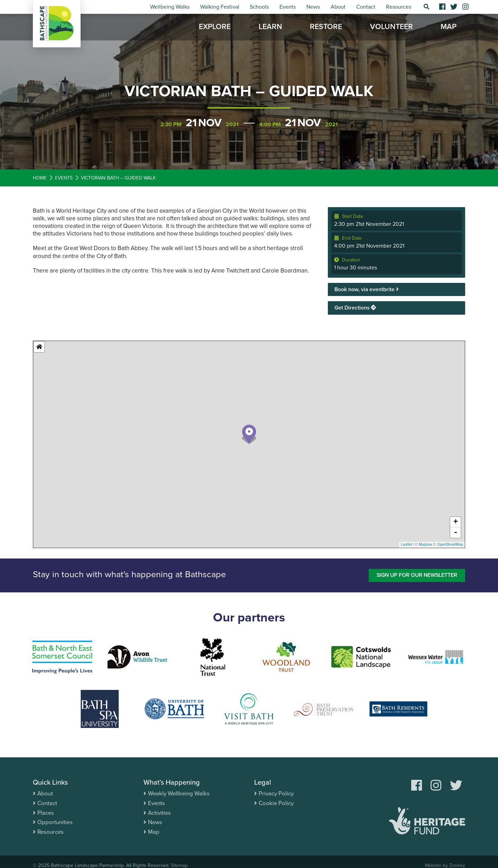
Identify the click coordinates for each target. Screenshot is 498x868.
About (338, 7)
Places (46, 812)
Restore (326, 28)
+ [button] (456, 523)
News (313, 7)
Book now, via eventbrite (367, 289)
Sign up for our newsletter (416, 575)
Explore (215, 28)
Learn (270, 28)
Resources (399, 7)
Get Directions (356, 308)
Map (449, 28)
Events (288, 7)
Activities (160, 812)
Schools (259, 7)
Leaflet (406, 545)
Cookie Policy (276, 803)
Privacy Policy (276, 794)
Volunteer (391, 28)
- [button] (456, 533)
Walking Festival (220, 7)
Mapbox (425, 545)
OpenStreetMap (450, 545)
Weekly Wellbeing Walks (179, 794)
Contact (366, 7)
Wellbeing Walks (170, 7)
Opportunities (55, 822)
